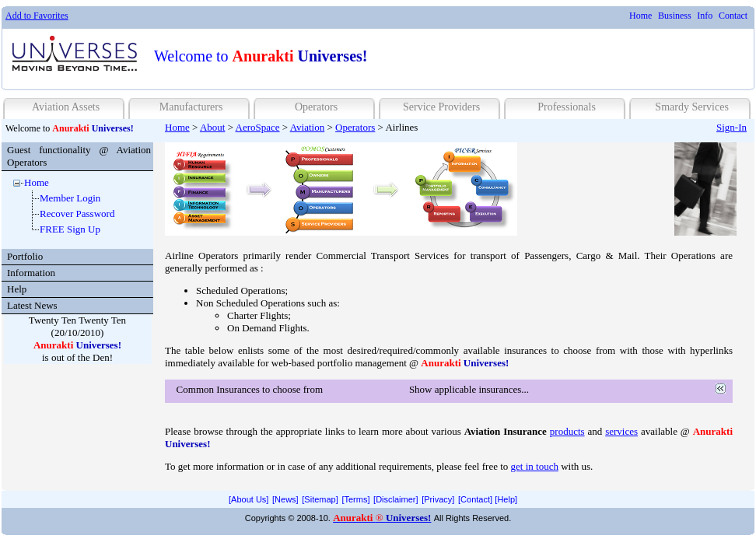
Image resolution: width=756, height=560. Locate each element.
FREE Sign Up (70, 229)
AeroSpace (258, 127)
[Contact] (475, 499)
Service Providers (441, 107)
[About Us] (248, 499)
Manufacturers (191, 107)
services (621, 431)
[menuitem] (640, 16)
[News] (285, 499)
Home (640, 16)
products (567, 431)
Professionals (567, 107)
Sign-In (731, 127)
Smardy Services (691, 107)
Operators (316, 107)
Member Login (70, 198)
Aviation (308, 127)
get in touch (535, 466)
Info (705, 16)
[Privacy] (438, 499)
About (213, 127)
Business (675, 16)
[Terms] (355, 499)
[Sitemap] (320, 499)
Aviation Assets (66, 107)
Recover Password (77, 213)
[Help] (506, 499)
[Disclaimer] (395, 499)
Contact (733, 16)
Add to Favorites (37, 16)
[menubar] (688, 16)
